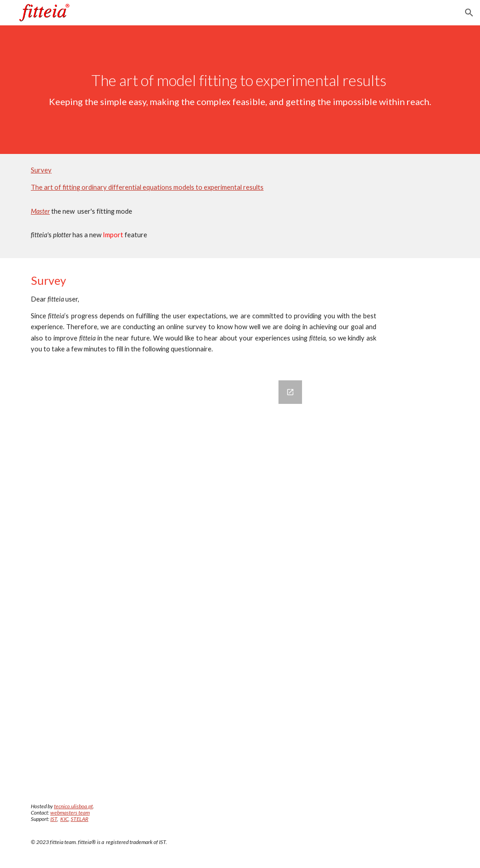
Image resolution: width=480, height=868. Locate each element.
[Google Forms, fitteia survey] (167, 579)
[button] (469, 13)
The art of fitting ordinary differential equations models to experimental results (147, 187)
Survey (41, 170)
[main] (240, 90)
